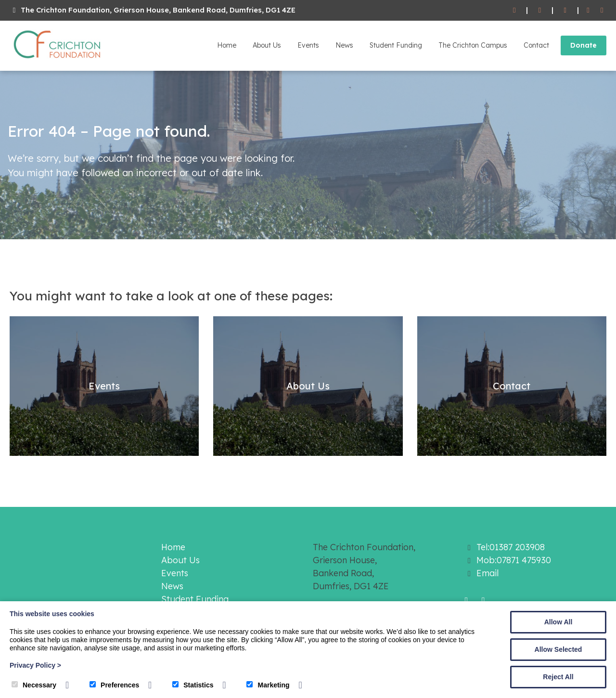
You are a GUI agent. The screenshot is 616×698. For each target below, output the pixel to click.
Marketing (268, 685)
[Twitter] (602, 10)
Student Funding (396, 45)
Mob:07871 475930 (514, 560)
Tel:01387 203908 (511, 547)
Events (308, 45)
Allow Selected (558, 649)
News (344, 45)
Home (227, 45)
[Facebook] (588, 10)
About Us (267, 45)
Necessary (34, 685)
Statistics (193, 685)
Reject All (558, 677)
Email (488, 573)
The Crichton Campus (473, 45)
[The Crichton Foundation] (58, 60)
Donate (584, 45)
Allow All (558, 622)
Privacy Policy (35, 665)
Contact (536, 45)
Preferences (114, 685)
